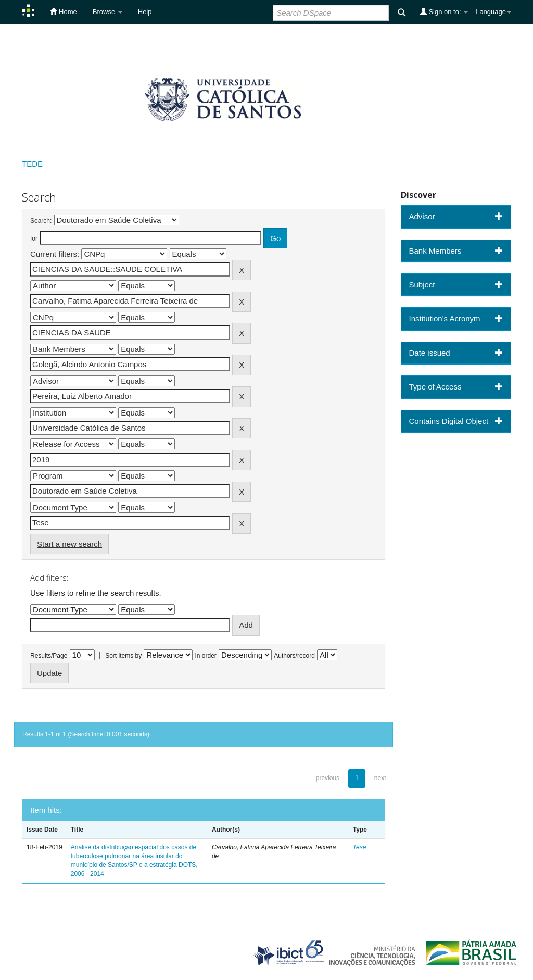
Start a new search (69, 544)
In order (206, 656)
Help (145, 12)
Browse (107, 12)
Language (493, 12)
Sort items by (123, 656)
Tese (360, 847)
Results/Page (49, 656)
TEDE (32, 164)
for (34, 238)
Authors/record (294, 656)
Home (63, 11)
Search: (41, 221)
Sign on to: (444, 11)
